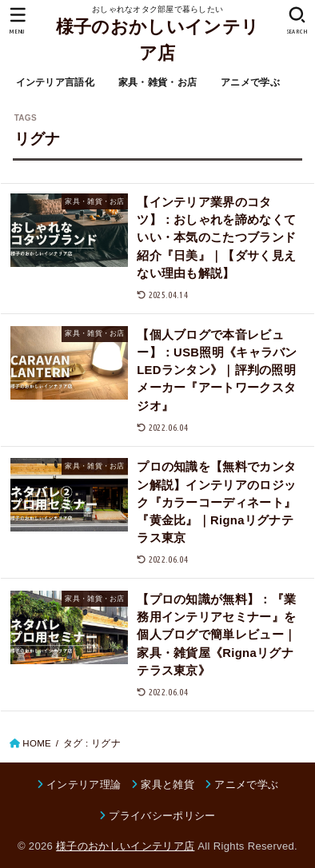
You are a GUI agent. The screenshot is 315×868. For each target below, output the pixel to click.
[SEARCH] (297, 21)
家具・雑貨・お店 (157, 82)
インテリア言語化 (55, 82)
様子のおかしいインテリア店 (157, 40)
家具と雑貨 (167, 784)
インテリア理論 (84, 784)
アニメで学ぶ (250, 82)
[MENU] (18, 21)
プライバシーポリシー (162, 816)
